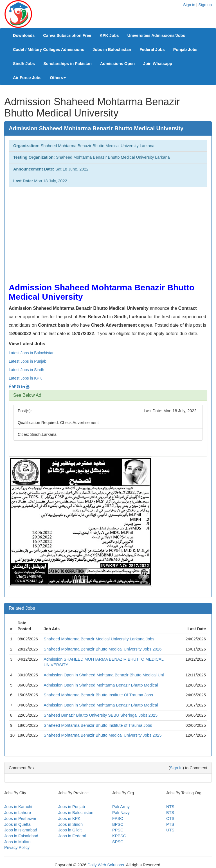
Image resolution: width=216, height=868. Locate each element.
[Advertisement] (108, 232)
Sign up (205, 5)
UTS (170, 830)
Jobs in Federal (72, 836)
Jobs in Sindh (70, 824)
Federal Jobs (152, 50)
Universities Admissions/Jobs (156, 35)
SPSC (118, 842)
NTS (170, 807)
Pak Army (121, 807)
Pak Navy (121, 813)
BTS (170, 813)
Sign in (189, 5)
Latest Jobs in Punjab (28, 361)
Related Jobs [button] (22, 608)
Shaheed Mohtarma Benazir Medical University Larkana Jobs (99, 639)
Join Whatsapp (158, 64)
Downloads (24, 35)
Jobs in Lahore (18, 813)
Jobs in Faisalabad (21, 836)
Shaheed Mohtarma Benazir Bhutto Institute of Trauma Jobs (98, 725)
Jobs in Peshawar (20, 818)
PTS (170, 824)
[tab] (108, 395)
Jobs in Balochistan (112, 50)
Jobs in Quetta (17, 824)
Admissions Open (117, 64)
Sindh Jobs (24, 64)
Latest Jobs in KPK (25, 378)
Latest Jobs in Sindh (26, 370)
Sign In (176, 768)
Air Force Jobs (27, 78)
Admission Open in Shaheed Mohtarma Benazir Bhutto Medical (101, 685)
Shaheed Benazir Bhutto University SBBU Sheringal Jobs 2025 (101, 715)
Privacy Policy (17, 847)
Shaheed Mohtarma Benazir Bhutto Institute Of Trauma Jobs (98, 695)
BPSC (118, 824)
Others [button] (58, 78)
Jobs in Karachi (18, 807)
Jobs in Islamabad (21, 830)
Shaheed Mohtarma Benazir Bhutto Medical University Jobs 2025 (103, 735)
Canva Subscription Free (67, 35)
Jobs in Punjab (72, 807)
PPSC (118, 830)
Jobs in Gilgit (70, 830)
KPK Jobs (109, 35)
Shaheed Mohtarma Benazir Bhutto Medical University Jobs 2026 (103, 649)
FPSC (118, 818)
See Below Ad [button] (27, 395)
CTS (170, 818)
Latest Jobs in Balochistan (32, 353)
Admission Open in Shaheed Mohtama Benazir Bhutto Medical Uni (104, 675)
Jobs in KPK (69, 818)
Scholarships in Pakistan (67, 64)
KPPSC (119, 836)
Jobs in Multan (17, 842)
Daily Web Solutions (106, 865)
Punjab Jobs (185, 50)
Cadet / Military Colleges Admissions (49, 50)
